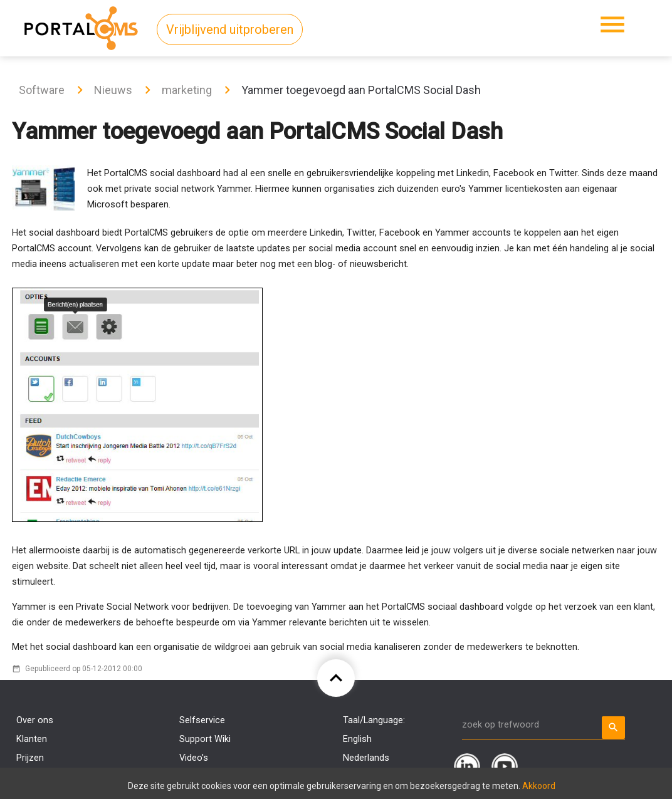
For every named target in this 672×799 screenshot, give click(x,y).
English (357, 739)
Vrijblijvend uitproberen (230, 29)
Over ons (35, 720)
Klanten (32, 739)
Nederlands (366, 758)
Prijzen (30, 758)
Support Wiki (205, 739)
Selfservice (202, 720)
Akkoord (539, 786)
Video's (194, 758)
